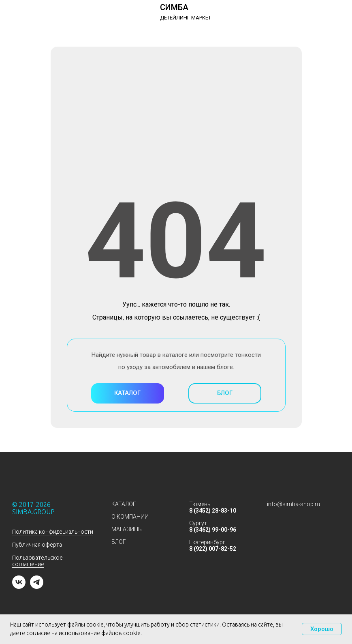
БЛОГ (119, 542)
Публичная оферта (37, 545)
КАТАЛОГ (124, 504)
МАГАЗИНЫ (127, 529)
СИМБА (174, 7)
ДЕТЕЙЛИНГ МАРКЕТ (186, 18)
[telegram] (37, 587)
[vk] (19, 587)
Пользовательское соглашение (37, 561)
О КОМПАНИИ (130, 517)
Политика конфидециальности (53, 532)
